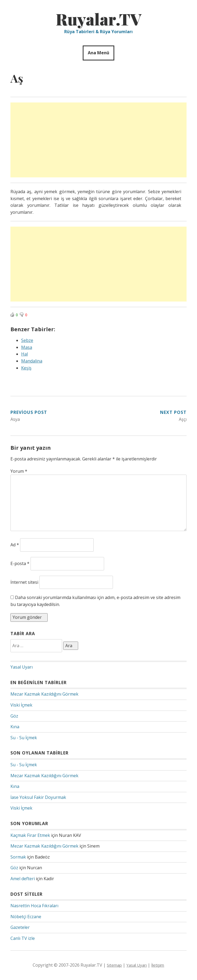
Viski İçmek (21, 705)
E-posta (20, 563)
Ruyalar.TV (98, 19)
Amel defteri (23, 879)
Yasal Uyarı (22, 667)
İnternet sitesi (24, 582)
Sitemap (114, 965)
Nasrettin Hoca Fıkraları (34, 906)
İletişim (158, 965)
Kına (15, 727)
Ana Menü (98, 53)
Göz (14, 716)
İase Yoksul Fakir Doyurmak (38, 797)
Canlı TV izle (23, 938)
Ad (15, 545)
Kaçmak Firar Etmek (30, 835)
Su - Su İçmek (24, 738)
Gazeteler (20, 927)
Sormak (18, 857)
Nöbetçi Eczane (26, 917)
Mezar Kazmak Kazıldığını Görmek (44, 694)
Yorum (19, 471)
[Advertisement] (99, 140)
